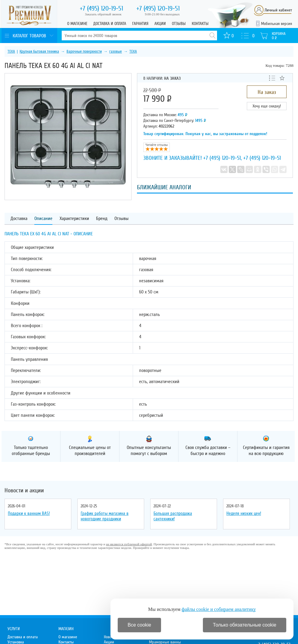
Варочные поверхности (84, 51)
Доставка (19, 219)
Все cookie (139, 625)
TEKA (11, 51)
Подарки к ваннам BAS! (29, 513)
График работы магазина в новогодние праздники (105, 516)
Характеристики (74, 219)
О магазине (77, 24)
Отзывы (179, 24)
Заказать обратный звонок (103, 14)
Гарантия (140, 24)
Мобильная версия (276, 24)
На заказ (267, 92)
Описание (43, 219)
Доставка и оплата (110, 24)
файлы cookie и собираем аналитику (219, 609)
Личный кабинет (278, 10)
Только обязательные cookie (245, 625)
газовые (116, 51)
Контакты (200, 24)
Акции (160, 24)
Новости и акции (24, 491)
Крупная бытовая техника (39, 51)
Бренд (102, 219)
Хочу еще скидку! (267, 106)
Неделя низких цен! (244, 513)
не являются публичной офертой (129, 544)
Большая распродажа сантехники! (173, 516)
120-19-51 (101, 8)
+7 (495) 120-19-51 (222, 158)
